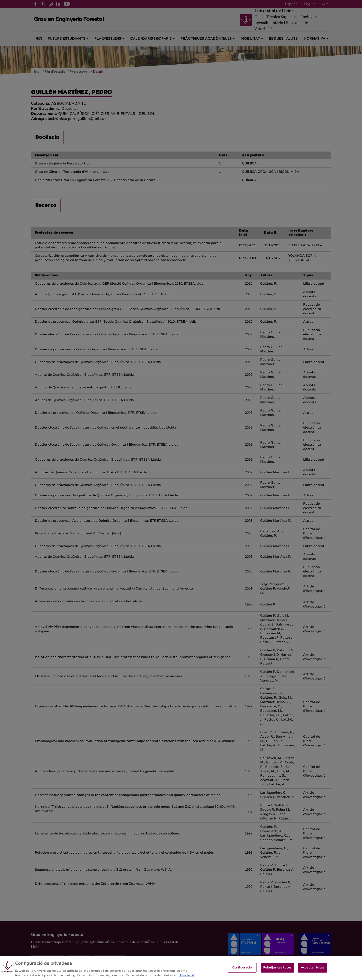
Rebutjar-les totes (277, 972)
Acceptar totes (312, 972)
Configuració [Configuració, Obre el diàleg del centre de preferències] (242, 972)
